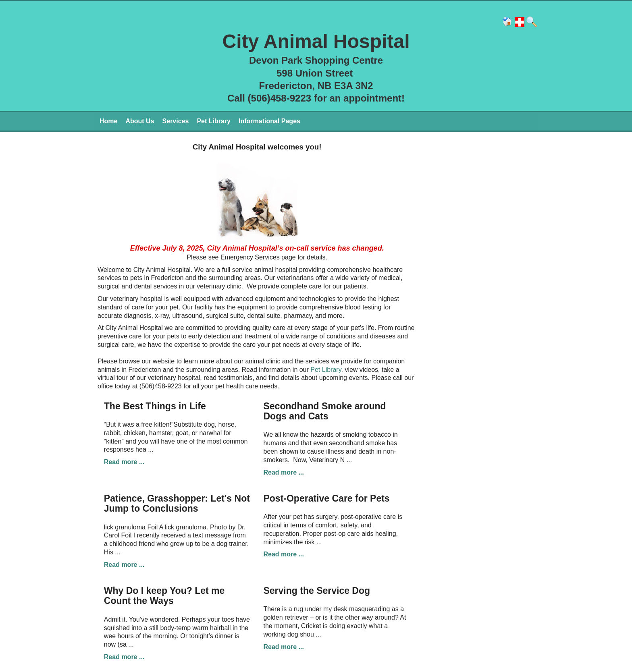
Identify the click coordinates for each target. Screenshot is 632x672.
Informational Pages (269, 121)
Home (108, 121)
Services (176, 121)
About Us (140, 121)
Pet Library (214, 121)
